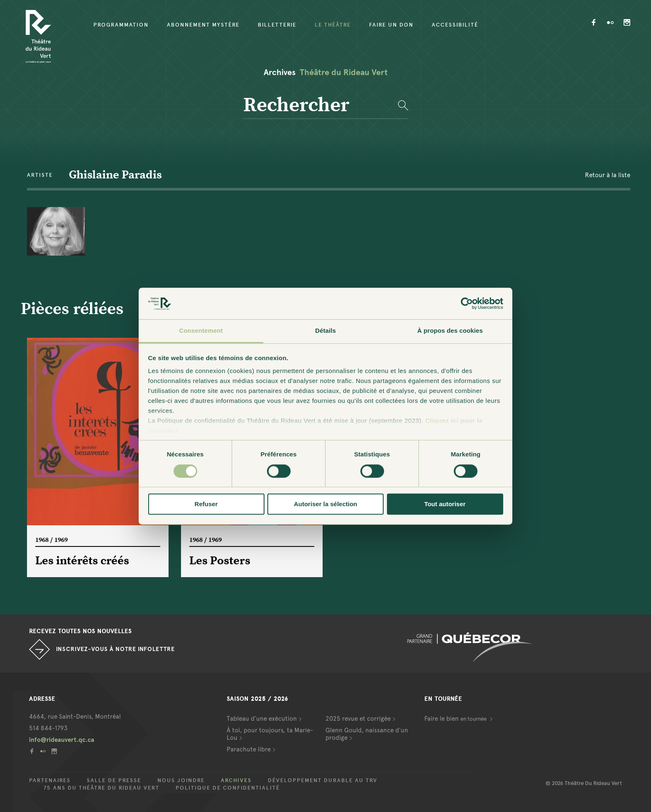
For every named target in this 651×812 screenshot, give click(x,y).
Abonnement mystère (203, 25)
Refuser (206, 504)
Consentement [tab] (201, 331)
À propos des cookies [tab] (450, 331)
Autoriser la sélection (326, 504)
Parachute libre (249, 749)
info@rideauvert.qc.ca (62, 740)
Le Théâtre (333, 25)
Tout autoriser (445, 504)
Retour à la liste (608, 175)
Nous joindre (181, 780)
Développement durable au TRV (323, 780)
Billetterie (277, 25)
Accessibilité (455, 25)
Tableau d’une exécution (262, 719)
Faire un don (391, 25)
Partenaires (50, 780)
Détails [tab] (325, 331)
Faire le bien (456, 719)
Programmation (121, 25)
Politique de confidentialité (228, 788)
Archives (236, 780)
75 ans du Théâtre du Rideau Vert (102, 788)
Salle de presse (114, 780)
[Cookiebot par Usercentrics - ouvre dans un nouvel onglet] (467, 303)
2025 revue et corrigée (358, 719)
